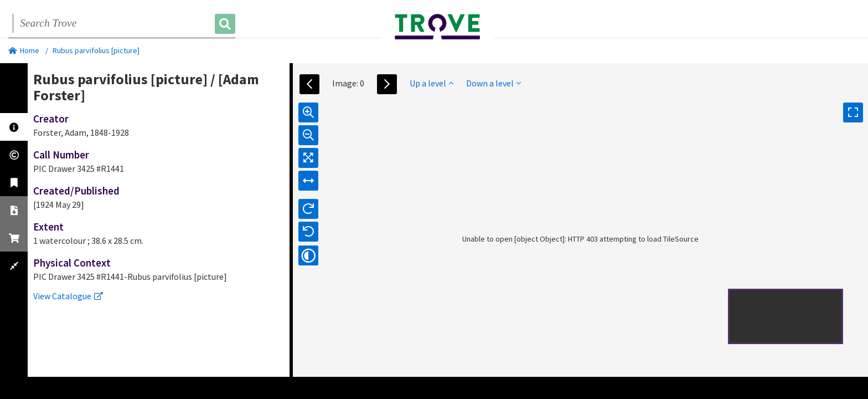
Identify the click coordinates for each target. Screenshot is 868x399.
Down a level (494, 83)
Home (24, 50)
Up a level (432, 83)
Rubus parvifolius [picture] (96, 50)
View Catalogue (68, 296)
